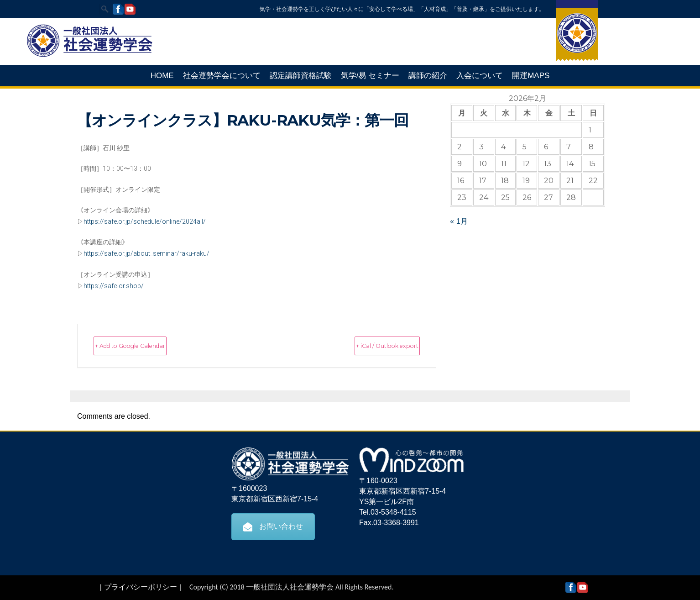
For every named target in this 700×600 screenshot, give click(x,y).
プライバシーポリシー (141, 587)
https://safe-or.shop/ (114, 286)
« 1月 (459, 221)
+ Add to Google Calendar (151, 345)
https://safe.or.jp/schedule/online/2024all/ (145, 221)
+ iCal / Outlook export (368, 345)
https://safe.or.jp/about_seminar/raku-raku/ (146, 253)
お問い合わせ (273, 526)
